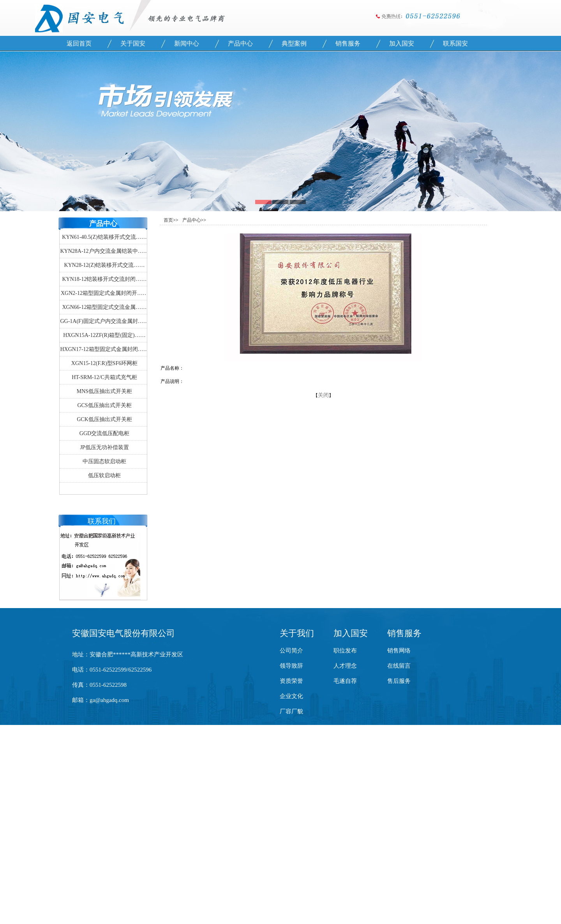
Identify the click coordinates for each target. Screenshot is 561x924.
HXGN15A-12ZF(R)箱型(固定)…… (104, 335)
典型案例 (294, 43)
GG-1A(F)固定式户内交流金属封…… (104, 321)
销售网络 (399, 651)
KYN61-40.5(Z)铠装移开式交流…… (104, 237)
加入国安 (402, 43)
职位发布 (345, 651)
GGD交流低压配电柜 (104, 433)
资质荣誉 (291, 681)
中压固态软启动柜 (104, 461)
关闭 (323, 395)
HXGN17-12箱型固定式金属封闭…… (104, 349)
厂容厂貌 (291, 711)
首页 (168, 220)
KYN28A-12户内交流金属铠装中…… (104, 251)
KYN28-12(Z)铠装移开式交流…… (105, 265)
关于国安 (133, 43)
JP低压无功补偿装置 (104, 447)
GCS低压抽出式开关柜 (104, 405)
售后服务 (399, 681)
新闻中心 (187, 43)
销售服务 (348, 43)
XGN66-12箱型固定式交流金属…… (105, 307)
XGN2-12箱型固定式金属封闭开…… (104, 293)
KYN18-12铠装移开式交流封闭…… (105, 279)
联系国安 (455, 43)
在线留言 (399, 666)
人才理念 (345, 666)
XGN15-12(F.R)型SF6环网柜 (104, 363)
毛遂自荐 (345, 681)
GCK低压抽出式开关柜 (104, 419)
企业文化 (291, 696)
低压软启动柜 (104, 475)
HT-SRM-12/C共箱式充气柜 (104, 377)
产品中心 (240, 43)
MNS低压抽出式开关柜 (104, 391)
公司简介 (291, 651)
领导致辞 (291, 666)
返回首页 (79, 43)
